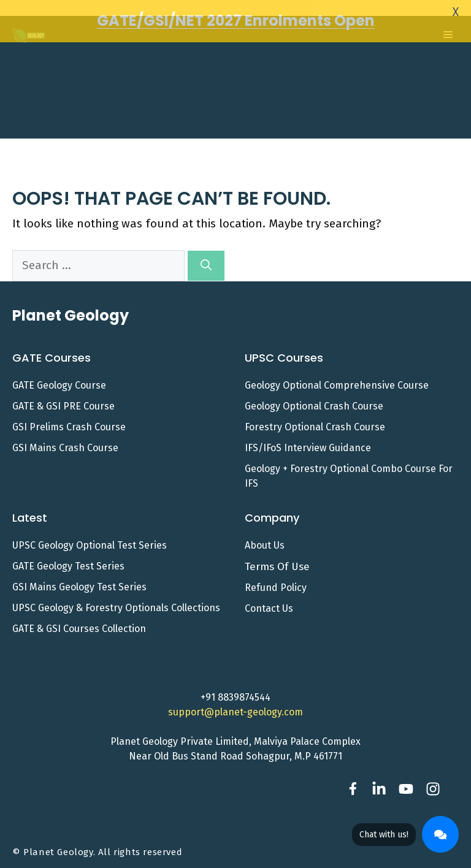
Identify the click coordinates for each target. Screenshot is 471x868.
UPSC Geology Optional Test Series (90, 535)
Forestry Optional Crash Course (315, 417)
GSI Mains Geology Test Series (79, 577)
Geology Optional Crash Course (314, 396)
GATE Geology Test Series (68, 556)
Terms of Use (277, 556)
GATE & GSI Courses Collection (79, 618)
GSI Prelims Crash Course (69, 417)
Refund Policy (276, 578)
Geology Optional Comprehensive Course (337, 375)
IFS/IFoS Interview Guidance (308, 437)
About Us (265, 535)
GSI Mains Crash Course (65, 437)
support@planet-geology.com (235, 702)
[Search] (206, 255)
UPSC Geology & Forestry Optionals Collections (116, 597)
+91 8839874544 (235, 687)
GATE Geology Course (59, 375)
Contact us (269, 599)
